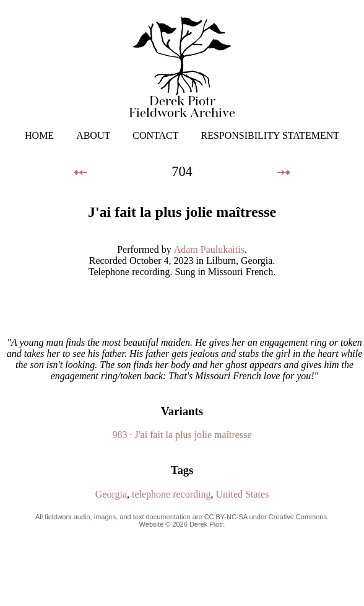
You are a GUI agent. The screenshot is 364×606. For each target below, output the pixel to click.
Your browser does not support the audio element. (182, 307)
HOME (39, 135)
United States (242, 494)
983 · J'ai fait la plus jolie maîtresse (182, 435)
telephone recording (171, 494)
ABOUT (93, 135)
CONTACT (155, 135)
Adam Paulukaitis (209, 249)
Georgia (111, 494)
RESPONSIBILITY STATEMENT (270, 135)
